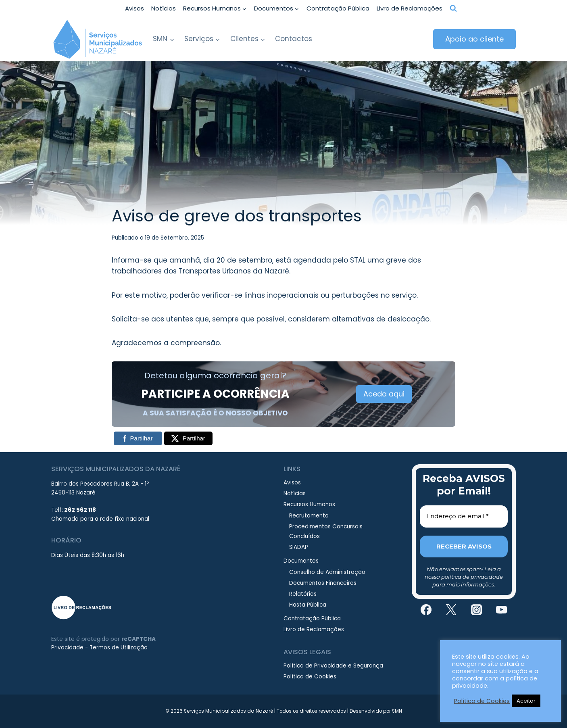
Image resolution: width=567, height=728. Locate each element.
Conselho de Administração (327, 572)
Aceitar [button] (526, 701)
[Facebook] (426, 610)
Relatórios (303, 594)
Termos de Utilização (119, 648)
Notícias (164, 8)
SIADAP (299, 547)
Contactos (294, 39)
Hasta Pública (308, 605)
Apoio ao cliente (474, 39)
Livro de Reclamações (410, 8)
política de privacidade (472, 577)
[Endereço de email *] (464, 516)
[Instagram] (476, 610)
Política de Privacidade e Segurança (333, 666)
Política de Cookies (310, 677)
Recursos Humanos (309, 504)
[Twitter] (451, 610)
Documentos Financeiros (323, 583)
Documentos (301, 561)
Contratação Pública (338, 8)
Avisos (134, 8)
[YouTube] (502, 610)
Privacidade (67, 648)
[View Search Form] (453, 8)
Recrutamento (309, 516)
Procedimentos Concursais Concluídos (326, 531)
